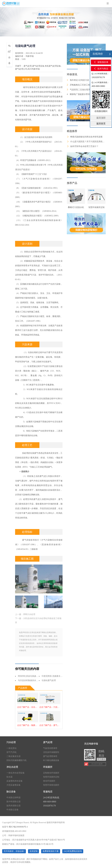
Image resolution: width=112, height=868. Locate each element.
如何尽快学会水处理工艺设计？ (83, 146)
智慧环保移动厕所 (51, 785)
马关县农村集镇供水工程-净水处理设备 (35, 680)
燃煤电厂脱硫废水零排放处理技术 (83, 94)
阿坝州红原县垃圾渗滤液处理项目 (33, 676)
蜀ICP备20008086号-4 (18, 827)
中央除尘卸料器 (14, 798)
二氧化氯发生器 (14, 756)
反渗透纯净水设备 (15, 781)
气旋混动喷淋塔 (50, 748)
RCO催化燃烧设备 (51, 760)
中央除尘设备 (13, 810)
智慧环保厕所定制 (51, 777)
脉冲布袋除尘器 (14, 802)
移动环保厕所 (49, 781)
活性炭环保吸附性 (51, 752)
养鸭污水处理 (29, 614)
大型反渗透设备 (14, 785)
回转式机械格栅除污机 (17, 760)
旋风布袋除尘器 (14, 806)
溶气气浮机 (12, 752)
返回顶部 (101, 118)
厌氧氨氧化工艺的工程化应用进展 (84, 85)
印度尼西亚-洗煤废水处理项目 (55, 676)
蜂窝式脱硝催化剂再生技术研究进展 (85, 137)
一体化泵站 (12, 748)
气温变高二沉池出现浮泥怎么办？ (84, 90)
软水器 (9, 777)
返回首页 (101, 124)
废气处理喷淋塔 (50, 756)
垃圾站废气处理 (49, 680)
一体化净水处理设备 (16, 773)
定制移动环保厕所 (51, 773)
